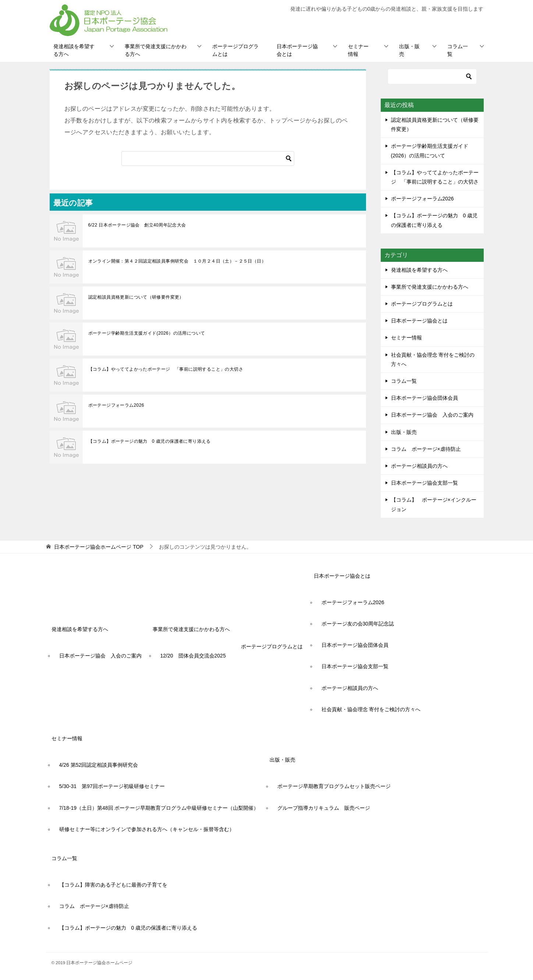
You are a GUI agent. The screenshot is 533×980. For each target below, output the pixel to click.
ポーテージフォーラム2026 (116, 405)
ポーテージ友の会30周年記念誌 (358, 624)
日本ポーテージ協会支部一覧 (424, 483)
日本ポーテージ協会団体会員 (424, 398)
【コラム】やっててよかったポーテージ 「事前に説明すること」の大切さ (166, 369)
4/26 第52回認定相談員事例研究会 (99, 765)
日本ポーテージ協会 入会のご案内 (432, 415)
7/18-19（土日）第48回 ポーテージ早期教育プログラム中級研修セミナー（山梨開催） (159, 808)
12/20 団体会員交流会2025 (193, 656)
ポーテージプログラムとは (235, 50)
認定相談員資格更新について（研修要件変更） (136, 297)
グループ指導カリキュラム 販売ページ (324, 808)
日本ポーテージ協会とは (297, 50)
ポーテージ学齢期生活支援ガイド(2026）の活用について (147, 333)
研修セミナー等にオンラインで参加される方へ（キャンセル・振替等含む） (147, 829)
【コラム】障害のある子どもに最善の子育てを (113, 885)
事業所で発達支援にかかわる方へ (156, 50)
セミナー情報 (358, 50)
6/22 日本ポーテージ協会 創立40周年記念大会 (137, 225)
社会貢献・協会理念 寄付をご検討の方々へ (433, 359)
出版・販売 (409, 50)
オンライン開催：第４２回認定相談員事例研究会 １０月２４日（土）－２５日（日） (177, 261)
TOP (99, 547)
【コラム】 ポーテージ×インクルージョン (434, 504)
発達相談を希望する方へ (74, 50)
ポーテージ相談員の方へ (419, 466)
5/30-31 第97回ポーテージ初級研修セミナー (112, 786)
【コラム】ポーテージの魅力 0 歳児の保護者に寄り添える (150, 441)
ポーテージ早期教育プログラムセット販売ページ (334, 786)
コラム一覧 (458, 50)
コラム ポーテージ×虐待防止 (429, 449)
